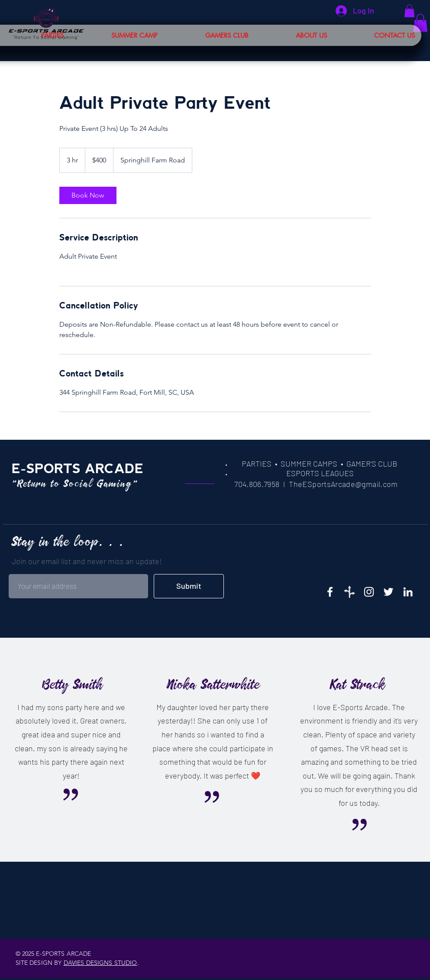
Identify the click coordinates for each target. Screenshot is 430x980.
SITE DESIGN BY (40, 963)
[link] (88, 195)
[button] (377, 35)
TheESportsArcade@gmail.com (343, 484)
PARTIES (257, 464)
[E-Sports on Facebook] (330, 592)
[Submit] (189, 586)
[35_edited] (349, 592)
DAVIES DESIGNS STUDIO (100, 963)
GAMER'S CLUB (372, 464)
